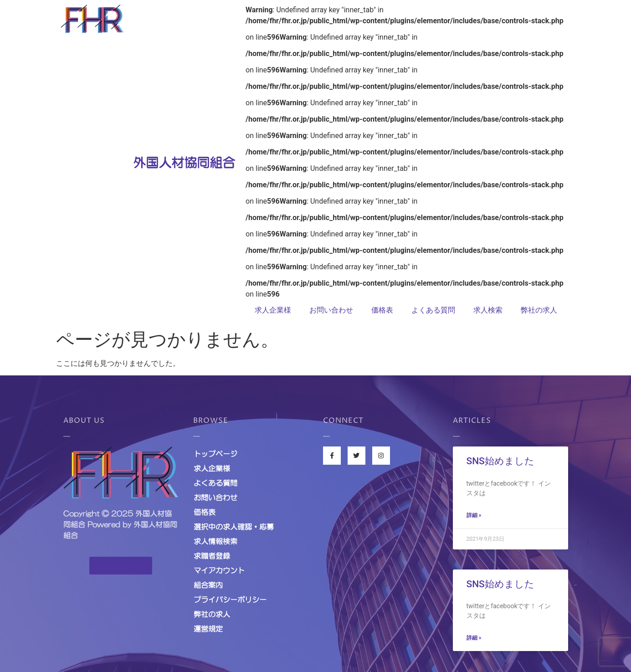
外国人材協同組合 (184, 163)
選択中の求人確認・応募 (234, 527)
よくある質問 (433, 310)
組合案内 (208, 585)
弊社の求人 (539, 310)
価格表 (382, 310)
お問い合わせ (331, 310)
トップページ (215, 454)
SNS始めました (500, 461)
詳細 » (474, 515)
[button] (121, 566)
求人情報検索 (215, 541)
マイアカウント (219, 570)
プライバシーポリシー (230, 600)
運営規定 (208, 629)
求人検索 (488, 310)
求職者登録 (212, 556)
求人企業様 (273, 310)
